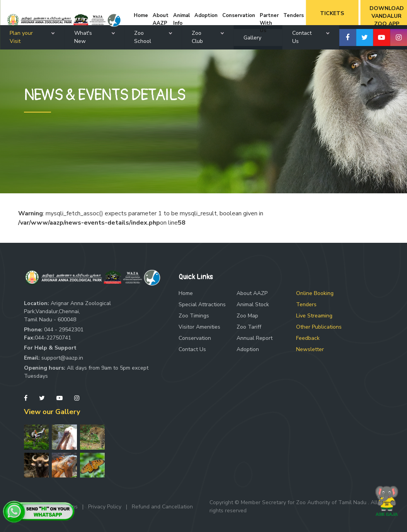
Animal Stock (253, 304)
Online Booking (315, 293)
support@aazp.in (62, 358)
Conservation (195, 338)
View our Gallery (52, 412)
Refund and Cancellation (162, 507)
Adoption (248, 349)
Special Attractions (202, 304)
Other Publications (319, 327)
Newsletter (310, 349)
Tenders (306, 304)
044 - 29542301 (64, 330)
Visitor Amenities (199, 327)
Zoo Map (247, 316)
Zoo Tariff (249, 327)
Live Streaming (314, 316)
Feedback (308, 338)
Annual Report (255, 338)
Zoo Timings (194, 316)
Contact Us (192, 349)
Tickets (332, 13)
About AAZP (252, 293)
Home (186, 293)
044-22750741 (53, 338)
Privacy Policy (105, 507)
